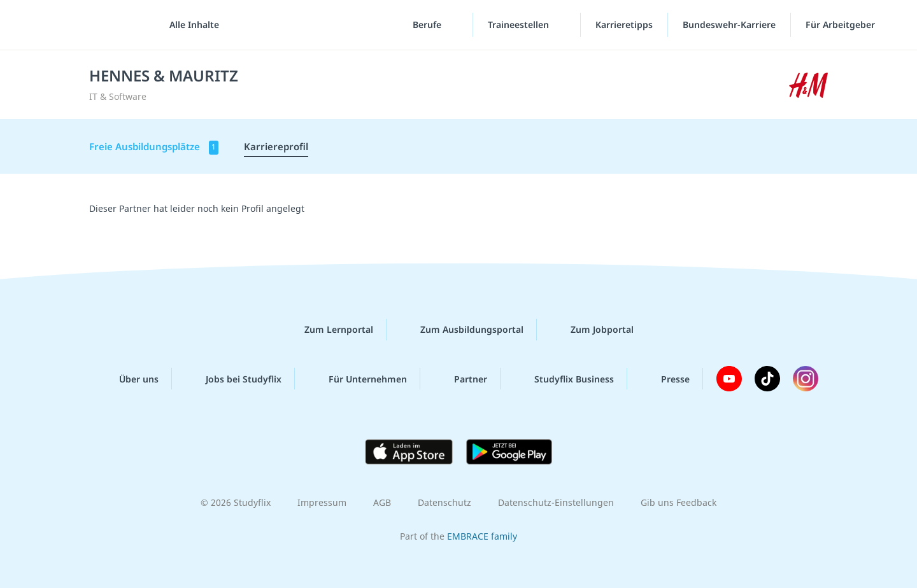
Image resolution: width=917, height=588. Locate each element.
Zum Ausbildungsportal (462, 330)
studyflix (85, 25)
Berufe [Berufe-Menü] (428, 25)
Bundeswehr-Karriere (729, 25)
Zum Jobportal (592, 330)
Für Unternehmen (358, 379)
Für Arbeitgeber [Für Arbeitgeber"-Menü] (842, 25)
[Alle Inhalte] (190, 25)
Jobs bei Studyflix (233, 379)
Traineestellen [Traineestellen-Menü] (520, 25)
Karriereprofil (276, 146)
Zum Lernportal (329, 330)
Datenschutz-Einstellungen (556, 502)
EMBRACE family (482, 536)
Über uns (129, 379)
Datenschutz (444, 502)
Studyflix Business (564, 379)
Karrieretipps (624, 25)
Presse (665, 379)
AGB (382, 502)
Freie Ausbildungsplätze (154, 147)
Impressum (322, 502)
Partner (460, 379)
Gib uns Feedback (679, 502)
